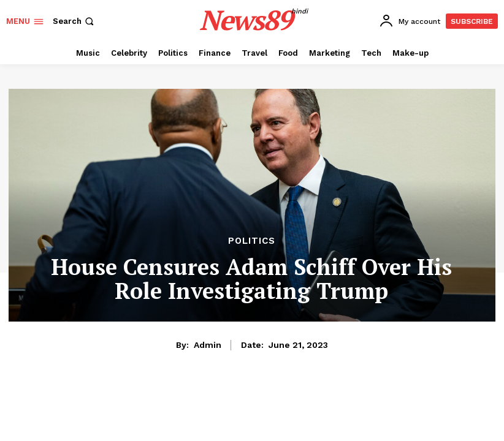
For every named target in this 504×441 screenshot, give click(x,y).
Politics (252, 241)
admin (208, 345)
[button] (74, 21)
